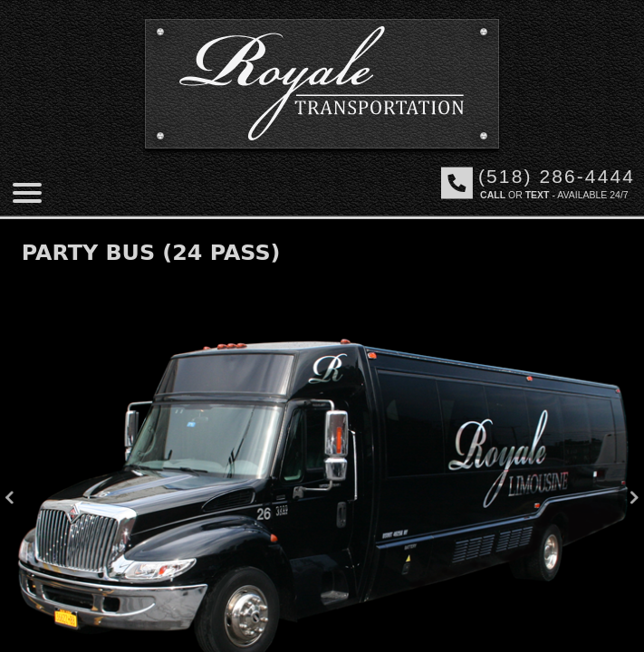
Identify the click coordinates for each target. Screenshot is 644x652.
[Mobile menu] (27, 193)
